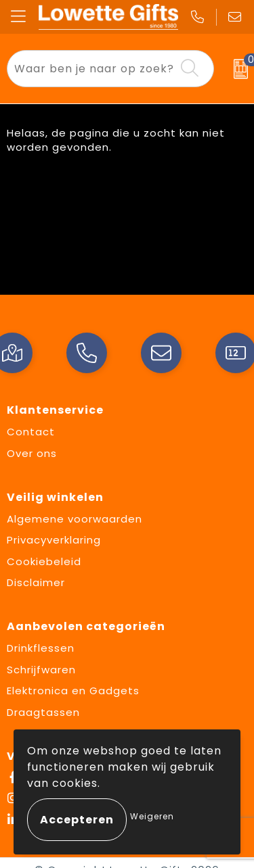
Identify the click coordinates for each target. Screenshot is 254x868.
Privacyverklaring (54, 540)
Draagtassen (43, 712)
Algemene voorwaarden (75, 519)
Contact (31, 432)
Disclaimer (36, 582)
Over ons (32, 453)
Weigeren (152, 816)
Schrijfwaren (41, 670)
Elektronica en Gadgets (73, 691)
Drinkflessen (41, 648)
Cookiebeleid (44, 561)
